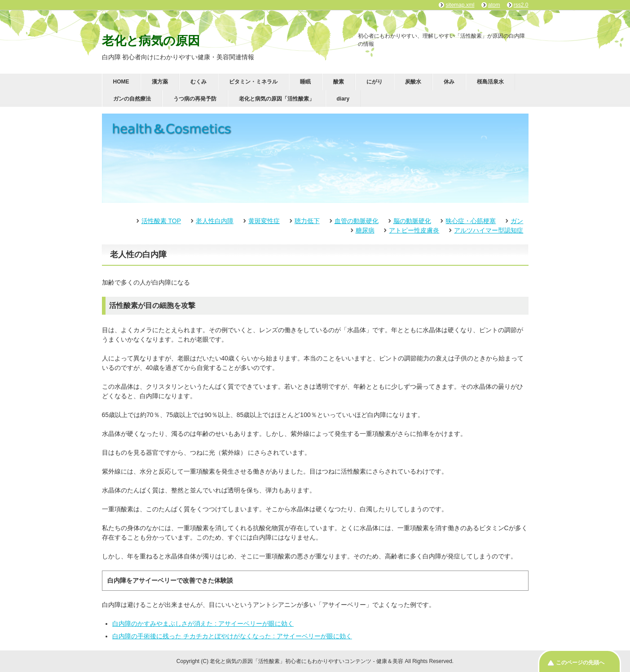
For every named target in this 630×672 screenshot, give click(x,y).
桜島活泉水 (490, 82)
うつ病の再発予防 (195, 99)
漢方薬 (160, 82)
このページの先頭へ (580, 663)
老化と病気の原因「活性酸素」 (277, 99)
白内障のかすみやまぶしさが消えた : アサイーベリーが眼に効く (203, 624)
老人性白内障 (215, 221)
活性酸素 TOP (161, 221)
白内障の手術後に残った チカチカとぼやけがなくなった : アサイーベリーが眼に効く (232, 636)
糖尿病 (365, 230)
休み (449, 82)
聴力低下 (307, 221)
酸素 (339, 82)
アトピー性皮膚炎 (414, 230)
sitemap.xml (460, 5)
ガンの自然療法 (132, 99)
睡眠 (305, 82)
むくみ (198, 82)
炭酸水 (413, 82)
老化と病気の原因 (151, 41)
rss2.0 (521, 5)
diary (343, 99)
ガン (517, 221)
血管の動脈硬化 (357, 221)
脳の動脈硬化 (412, 221)
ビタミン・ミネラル (253, 82)
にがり (374, 82)
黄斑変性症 (264, 221)
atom (494, 5)
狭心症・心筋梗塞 (471, 221)
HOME (121, 82)
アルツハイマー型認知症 (489, 230)
